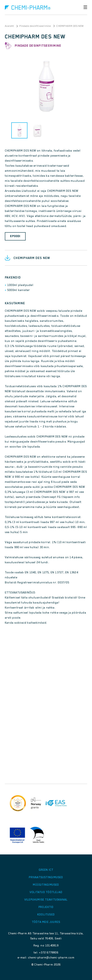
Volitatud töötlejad (46, 892)
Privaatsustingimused (46, 877)
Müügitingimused (46, 885)
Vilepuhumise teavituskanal (46, 900)
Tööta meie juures (46, 922)
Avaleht (9, 26)
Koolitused (46, 914)
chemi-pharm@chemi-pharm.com (51, 957)
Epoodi (15, 236)
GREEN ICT (46, 870)
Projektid (46, 907)
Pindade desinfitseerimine (35, 26)
